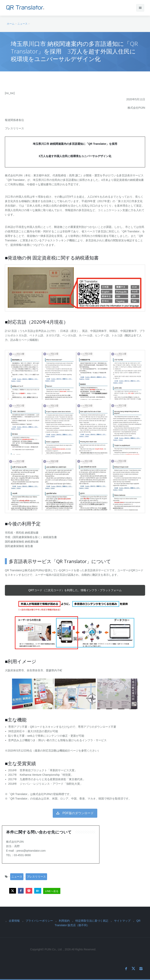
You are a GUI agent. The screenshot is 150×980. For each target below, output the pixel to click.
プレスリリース (36, 877)
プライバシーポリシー (39, 921)
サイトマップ (122, 921)
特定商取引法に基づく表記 (92, 921)
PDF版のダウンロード (75, 813)
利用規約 (64, 921)
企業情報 (14, 921)
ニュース (17, 877)
